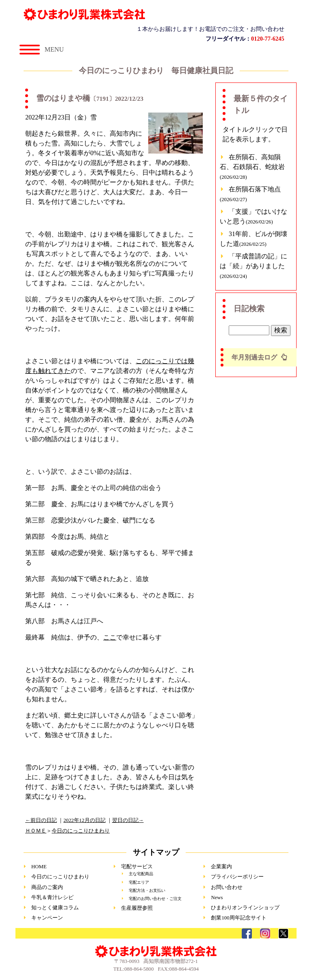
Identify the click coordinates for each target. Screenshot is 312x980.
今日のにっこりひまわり (81, 831)
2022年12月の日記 (84, 820)
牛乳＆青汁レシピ (52, 898)
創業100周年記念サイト (238, 918)
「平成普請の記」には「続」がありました (253, 266)
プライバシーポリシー (237, 877)
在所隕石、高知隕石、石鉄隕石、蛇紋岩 (252, 167)
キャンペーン (47, 918)
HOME (39, 867)
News (217, 898)
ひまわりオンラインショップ (245, 908)
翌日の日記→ (128, 820)
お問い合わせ (227, 887)
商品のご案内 (47, 887)
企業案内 (221, 867)
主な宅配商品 (141, 874)
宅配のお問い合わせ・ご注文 (155, 899)
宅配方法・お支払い (147, 890)
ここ (110, 637)
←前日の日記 (41, 820)
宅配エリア (139, 882)
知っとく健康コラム (55, 908)
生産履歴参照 (137, 908)
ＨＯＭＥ (36, 831)
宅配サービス (137, 867)
